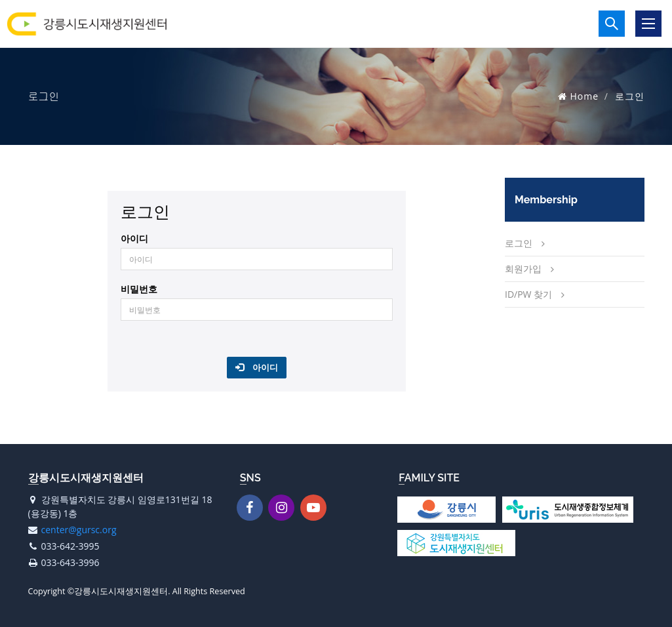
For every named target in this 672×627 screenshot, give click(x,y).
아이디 (134, 239)
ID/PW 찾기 (528, 294)
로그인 (519, 243)
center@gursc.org (79, 530)
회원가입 (523, 269)
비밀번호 (139, 289)
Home (585, 96)
